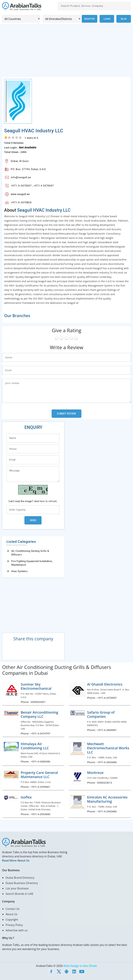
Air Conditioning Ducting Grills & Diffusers (30, 552)
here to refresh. (48, 501)
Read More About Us (16, 860)
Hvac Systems (19, 571)
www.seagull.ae (20, 194)
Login (107, 19)
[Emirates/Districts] (61, 19)
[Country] (21, 19)
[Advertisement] (66, 52)
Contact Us (13, 908)
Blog (124, 19)
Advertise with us (17, 930)
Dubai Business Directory (22, 883)
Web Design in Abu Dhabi (80, 965)
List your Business (17, 888)
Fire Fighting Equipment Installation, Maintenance (32, 563)
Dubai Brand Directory (20, 877)
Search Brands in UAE (19, 893)
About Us (12, 914)
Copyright (12, 919)
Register (89, 19)
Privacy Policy (14, 925)
